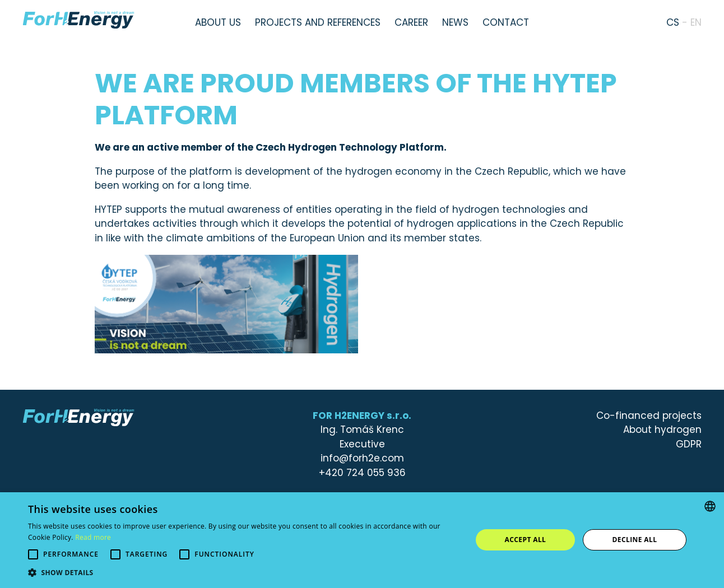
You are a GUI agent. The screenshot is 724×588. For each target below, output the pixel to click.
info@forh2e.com (362, 458)
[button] (243, 573)
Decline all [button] (635, 540)
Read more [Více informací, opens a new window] (93, 537)
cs (673, 22)
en (696, 22)
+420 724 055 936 (362, 473)
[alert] (362, 540)
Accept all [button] (526, 540)
